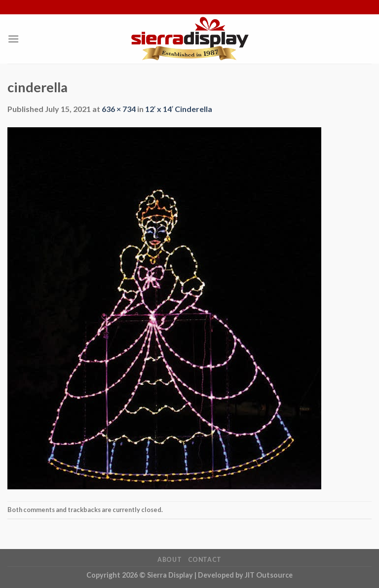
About (170, 560)
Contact (205, 560)
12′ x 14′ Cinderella (179, 109)
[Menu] (13, 39)
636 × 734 (119, 109)
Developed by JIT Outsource (245, 575)
